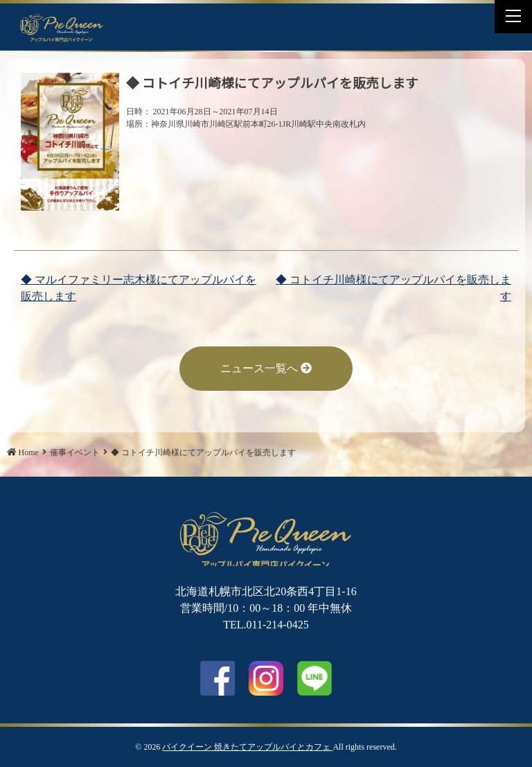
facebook (218, 678)
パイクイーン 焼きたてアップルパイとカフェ (247, 747)
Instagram (266, 678)
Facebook (135, 18)
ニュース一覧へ (266, 368)
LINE (169, 18)
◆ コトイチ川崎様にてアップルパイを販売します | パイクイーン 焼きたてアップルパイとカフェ (62, 27)
